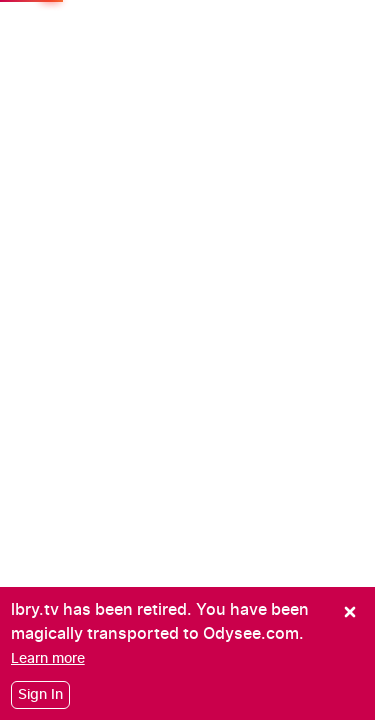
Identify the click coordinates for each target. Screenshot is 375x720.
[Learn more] (48, 658)
